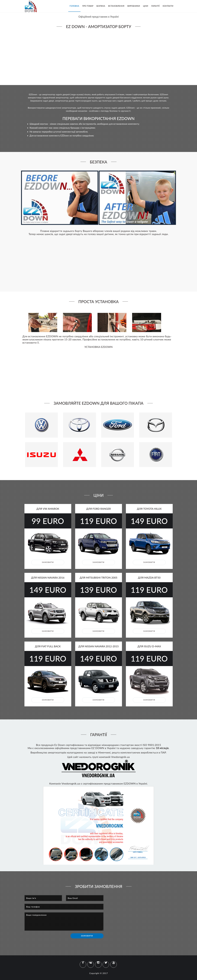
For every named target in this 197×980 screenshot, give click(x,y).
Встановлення (116, 6)
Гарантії (155, 6)
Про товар (88, 6)
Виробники (134, 6)
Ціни (146, 6)
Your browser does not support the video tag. (99, 56)
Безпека (101, 6)
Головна (74, 6)
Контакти (168, 6)
